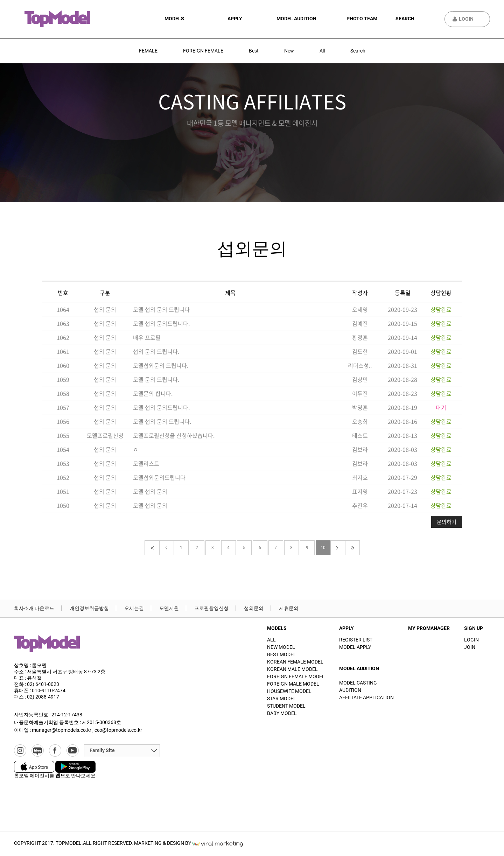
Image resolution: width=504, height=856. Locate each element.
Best (254, 51)
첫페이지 (152, 548)
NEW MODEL (281, 647)
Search (405, 19)
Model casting (358, 683)
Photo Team (362, 19)
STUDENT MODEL (286, 706)
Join (470, 647)
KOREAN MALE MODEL (292, 669)
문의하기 (447, 522)
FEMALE (148, 51)
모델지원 (169, 608)
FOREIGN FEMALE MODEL (296, 676)
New (289, 51)
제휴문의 (289, 608)
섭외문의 (254, 608)
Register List (356, 640)
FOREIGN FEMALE (203, 51)
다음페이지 (338, 548)
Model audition (296, 19)
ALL (271, 640)
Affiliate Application (366, 697)
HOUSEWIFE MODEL (289, 691)
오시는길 (134, 608)
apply (235, 19)
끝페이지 (352, 548)
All (322, 51)
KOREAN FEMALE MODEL (295, 662)
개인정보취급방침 (89, 608)
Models (174, 19)
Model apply (355, 647)
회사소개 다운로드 (34, 608)
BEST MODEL (282, 654)
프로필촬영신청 (211, 608)
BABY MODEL (282, 713)
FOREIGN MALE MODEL (293, 684)
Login (466, 19)
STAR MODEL (282, 699)
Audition (350, 690)
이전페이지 (167, 548)
